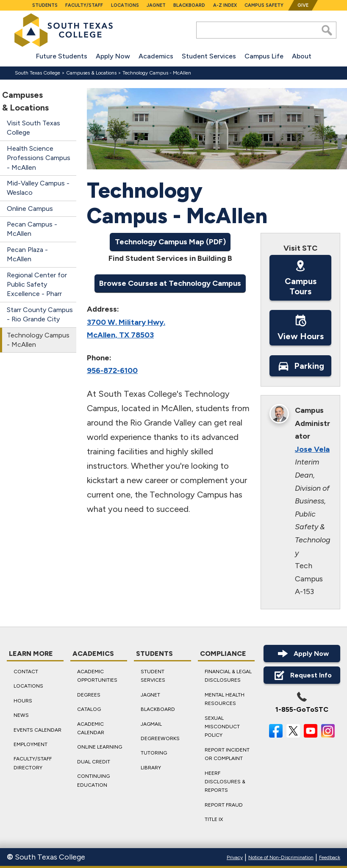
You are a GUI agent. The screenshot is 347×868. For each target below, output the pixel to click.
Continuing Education (93, 781)
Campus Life (264, 56)
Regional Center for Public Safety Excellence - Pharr (37, 285)
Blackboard (189, 5)
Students (45, 5)
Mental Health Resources (225, 699)
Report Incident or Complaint (227, 754)
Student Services (209, 56)
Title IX (214, 819)
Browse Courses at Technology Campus (170, 283)
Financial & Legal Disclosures (228, 676)
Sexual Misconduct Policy (222, 727)
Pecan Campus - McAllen (32, 229)
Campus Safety (264, 5)
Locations (125, 5)
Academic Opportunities (97, 676)
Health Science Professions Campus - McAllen (39, 158)
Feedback (330, 857)
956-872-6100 (112, 370)
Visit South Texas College (33, 128)
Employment (31, 744)
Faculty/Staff (84, 5)
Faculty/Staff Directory (33, 763)
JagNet (156, 5)
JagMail (151, 724)
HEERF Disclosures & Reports (225, 782)
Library (151, 768)
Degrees (89, 695)
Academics (156, 56)
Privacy (235, 857)
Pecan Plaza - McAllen (27, 254)
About (302, 56)
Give (303, 5)
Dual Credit (94, 762)
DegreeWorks (160, 738)
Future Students (62, 56)
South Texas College (37, 73)
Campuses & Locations (91, 73)
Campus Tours (300, 277)
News (21, 716)
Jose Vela (312, 449)
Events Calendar (37, 730)
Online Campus (30, 209)
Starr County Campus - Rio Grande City (40, 314)
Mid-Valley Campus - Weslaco (38, 188)
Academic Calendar (91, 728)
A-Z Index (225, 5)
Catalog (89, 710)
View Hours (300, 328)
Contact (26, 672)
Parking (300, 365)
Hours (23, 701)
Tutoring (154, 753)
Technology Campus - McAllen (38, 340)
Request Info (302, 675)
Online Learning (100, 747)
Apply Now (113, 56)
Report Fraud (224, 805)
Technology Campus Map (159, 242)
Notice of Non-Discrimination (281, 857)
